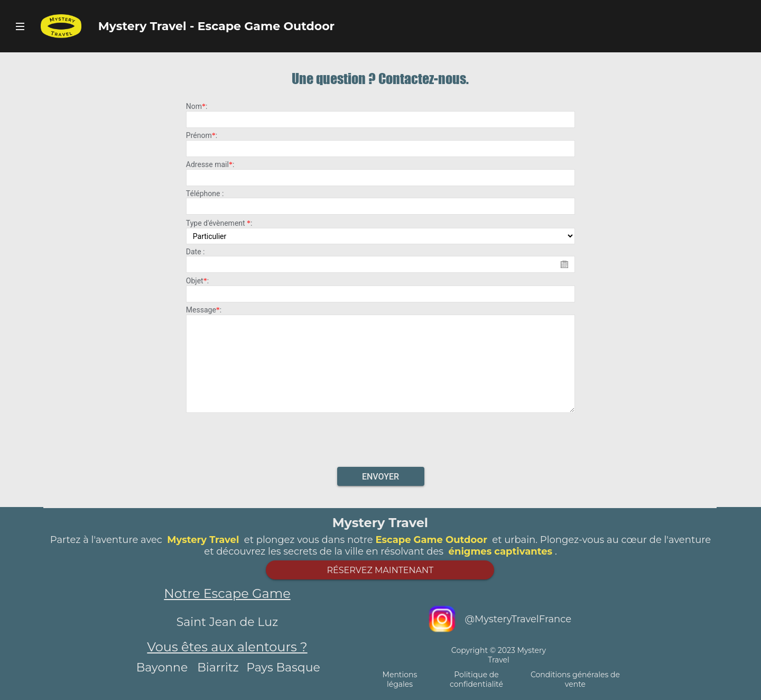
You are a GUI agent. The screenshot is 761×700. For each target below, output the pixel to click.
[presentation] (380, 437)
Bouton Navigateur (20, 26)
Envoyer (380, 477)
